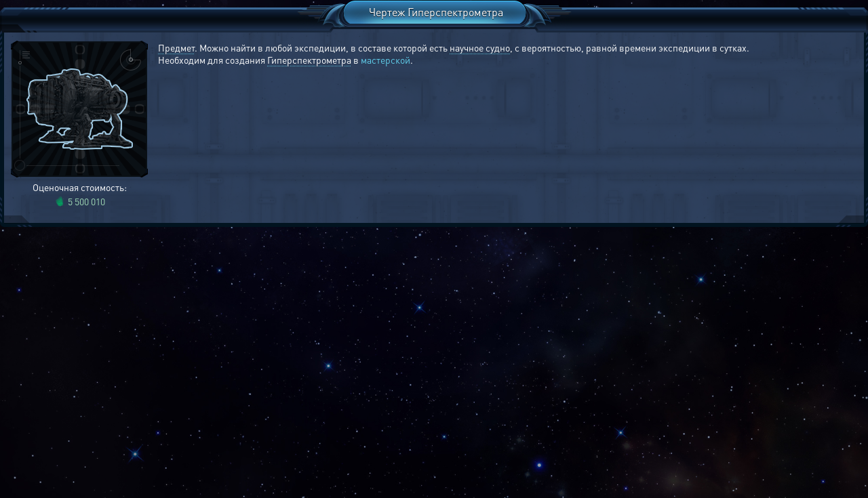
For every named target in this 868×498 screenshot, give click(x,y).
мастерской (386, 60)
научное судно (480, 47)
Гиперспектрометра (309, 60)
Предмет (176, 47)
